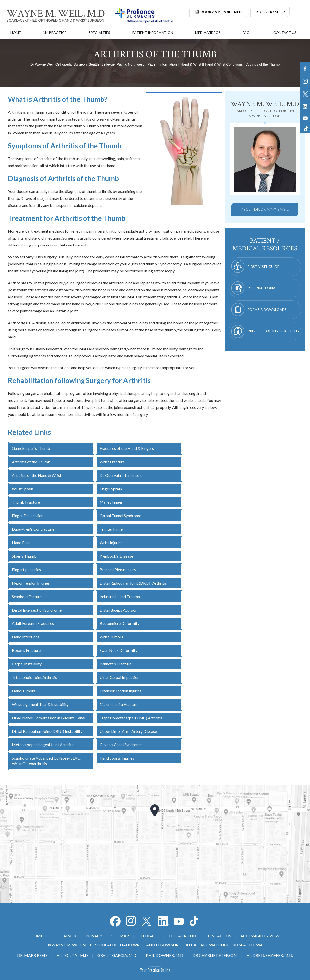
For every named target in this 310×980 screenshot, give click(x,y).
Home (16, 33)
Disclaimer (64, 936)
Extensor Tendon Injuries (120, 691)
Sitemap (120, 936)
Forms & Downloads (267, 309)
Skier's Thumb (24, 556)
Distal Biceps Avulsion (118, 610)
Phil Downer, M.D (164, 955)
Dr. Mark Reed (32, 955)
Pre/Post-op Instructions (273, 331)
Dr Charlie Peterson (215, 955)
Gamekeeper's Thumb (31, 448)
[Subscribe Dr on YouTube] (163, 921)
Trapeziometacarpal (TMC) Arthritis (131, 718)
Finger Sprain (111, 489)
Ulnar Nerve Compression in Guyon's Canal (49, 718)
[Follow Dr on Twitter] (147, 921)
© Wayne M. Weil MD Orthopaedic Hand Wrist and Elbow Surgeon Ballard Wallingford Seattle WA (155, 945)
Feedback (149, 936)
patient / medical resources (265, 245)
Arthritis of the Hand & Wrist (37, 475)
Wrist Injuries (111, 543)
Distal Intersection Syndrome (37, 610)
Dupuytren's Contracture (33, 529)
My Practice (55, 33)
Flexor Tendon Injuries (31, 583)
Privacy (94, 936)
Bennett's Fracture (115, 664)
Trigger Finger (112, 529)
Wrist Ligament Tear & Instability (40, 704)
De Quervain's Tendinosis (121, 475)
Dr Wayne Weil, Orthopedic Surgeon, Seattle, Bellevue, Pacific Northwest (87, 64)
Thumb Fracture (26, 502)
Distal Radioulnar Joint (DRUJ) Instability (47, 731)
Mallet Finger (111, 502)
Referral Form (261, 288)
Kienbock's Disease (116, 556)
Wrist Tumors (111, 637)
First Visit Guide (263, 267)
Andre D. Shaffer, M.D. (270, 955)
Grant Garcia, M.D (117, 955)
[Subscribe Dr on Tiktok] (195, 921)
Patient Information (153, 33)
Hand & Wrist (191, 64)
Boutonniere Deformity (119, 623)
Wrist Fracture (112, 462)
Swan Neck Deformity (118, 650)
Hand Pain (21, 543)
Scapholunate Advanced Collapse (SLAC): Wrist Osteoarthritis (47, 761)
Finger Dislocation (28, 516)
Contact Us (285, 33)
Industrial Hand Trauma (120, 596)
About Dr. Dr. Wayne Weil (265, 209)
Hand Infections (26, 637)
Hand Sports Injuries (117, 758)
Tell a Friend (182, 936)
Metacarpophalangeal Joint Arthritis (43, 745)
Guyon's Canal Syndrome (121, 745)
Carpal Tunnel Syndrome (120, 516)
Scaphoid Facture (27, 596)
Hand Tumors (24, 691)
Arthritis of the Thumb (31, 462)
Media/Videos (208, 33)
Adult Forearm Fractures (33, 623)
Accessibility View (260, 936)
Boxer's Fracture (26, 650)
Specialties (99, 33)
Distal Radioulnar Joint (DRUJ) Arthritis (133, 583)
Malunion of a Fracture (119, 704)
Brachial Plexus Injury (118, 569)
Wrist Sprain (23, 489)
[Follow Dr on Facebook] (115, 921)
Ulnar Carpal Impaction (119, 677)
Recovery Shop (270, 12)
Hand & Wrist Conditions (224, 64)
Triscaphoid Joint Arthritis (34, 677)
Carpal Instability (27, 664)
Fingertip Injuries (26, 569)
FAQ (247, 33)
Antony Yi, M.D (72, 955)
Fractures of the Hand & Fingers (127, 448)
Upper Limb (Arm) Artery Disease (128, 731)
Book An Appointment (222, 12)
